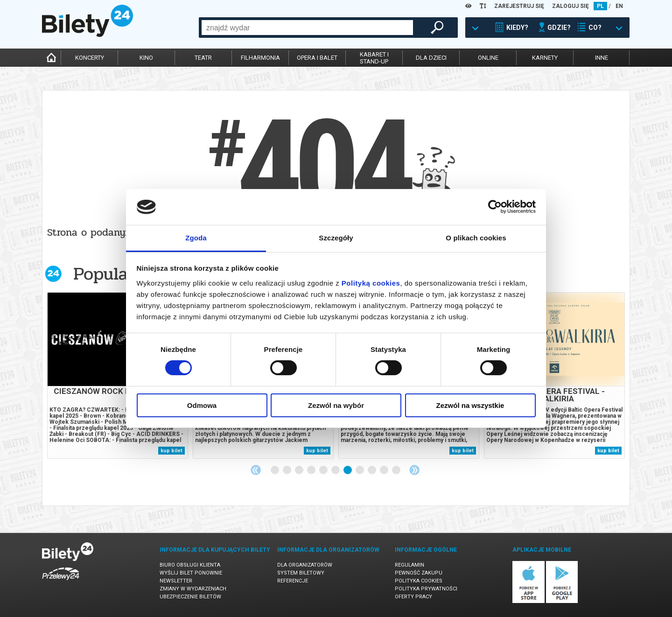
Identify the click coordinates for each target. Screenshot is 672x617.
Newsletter (176, 581)
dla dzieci (431, 58)
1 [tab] (275, 470)
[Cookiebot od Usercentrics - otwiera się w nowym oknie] (495, 207)
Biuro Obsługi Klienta (190, 565)
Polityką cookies (371, 283)
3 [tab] (300, 470)
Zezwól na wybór (336, 405)
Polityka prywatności (426, 589)
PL (600, 6)
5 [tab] (324, 470)
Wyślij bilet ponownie (191, 573)
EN (619, 6)
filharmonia (260, 58)
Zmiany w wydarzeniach (193, 589)
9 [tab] (372, 470)
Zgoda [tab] (196, 238)
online (488, 58)
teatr (203, 58)
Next (414, 470)
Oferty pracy (413, 597)
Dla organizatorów (305, 565)
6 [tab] (336, 470)
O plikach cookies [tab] (476, 238)
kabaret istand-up (374, 58)
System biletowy (301, 573)
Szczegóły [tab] (336, 238)
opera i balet (317, 58)
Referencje (293, 581)
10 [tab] (385, 470)
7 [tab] (348, 470)
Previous (256, 470)
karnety (545, 58)
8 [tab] (360, 470)
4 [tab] (312, 470)
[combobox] (307, 28)
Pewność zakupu (419, 573)
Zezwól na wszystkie (470, 405)
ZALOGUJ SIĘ (570, 6)
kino (146, 58)
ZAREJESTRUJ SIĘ (519, 6)
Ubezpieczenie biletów (190, 597)
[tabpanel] (118, 375)
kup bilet (171, 451)
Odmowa (202, 405)
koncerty (90, 58)
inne (602, 58)
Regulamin (409, 565)
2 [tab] (287, 470)
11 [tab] (397, 470)
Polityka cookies (419, 581)
